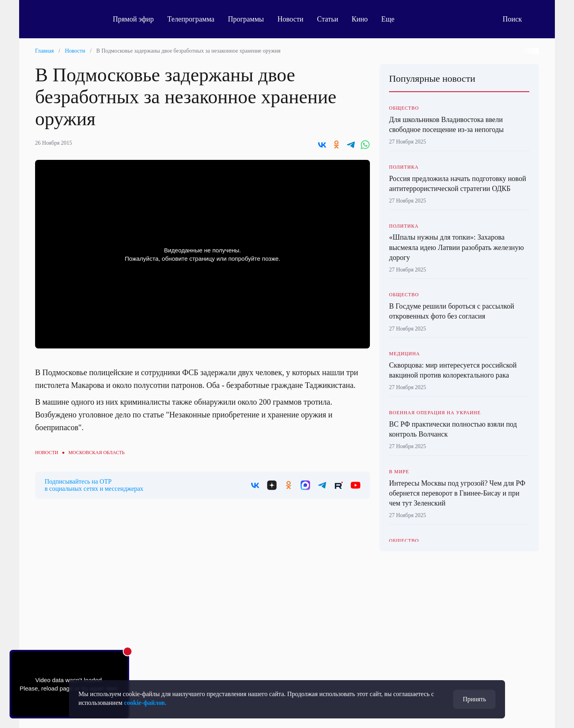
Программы (246, 19)
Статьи (327, 19)
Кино (360, 19)
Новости (290, 19)
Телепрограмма (191, 19)
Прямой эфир (133, 19)
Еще (392, 19)
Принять (474, 699)
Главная (44, 51)
